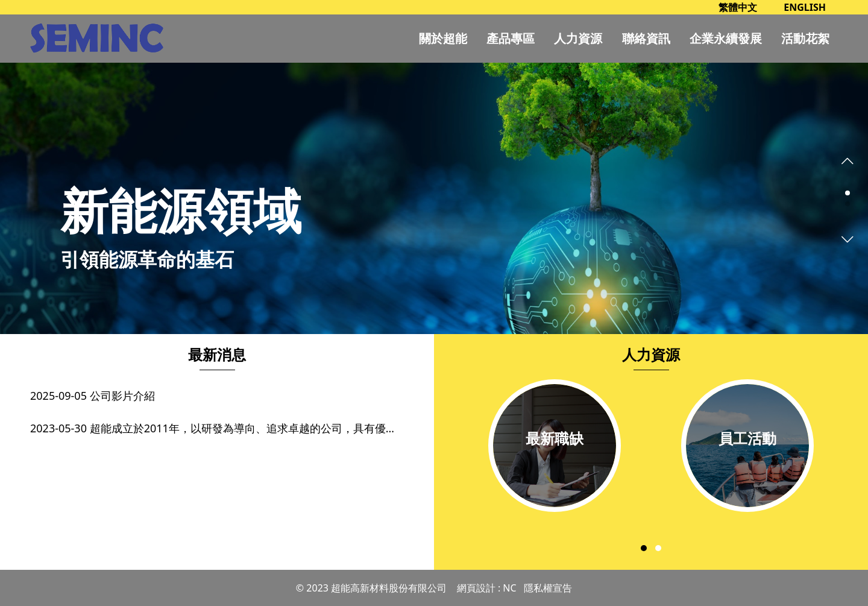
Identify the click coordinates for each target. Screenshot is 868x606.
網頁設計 (476, 588)
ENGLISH (805, 7)
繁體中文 (738, 7)
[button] (848, 193)
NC (509, 588)
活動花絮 (805, 38)
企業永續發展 (726, 38)
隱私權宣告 (548, 588)
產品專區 (511, 38)
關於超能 (443, 38)
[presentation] (848, 159)
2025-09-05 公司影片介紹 (93, 396)
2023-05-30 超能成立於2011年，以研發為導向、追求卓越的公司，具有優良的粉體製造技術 (217, 428)
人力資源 (578, 38)
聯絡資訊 (646, 38)
